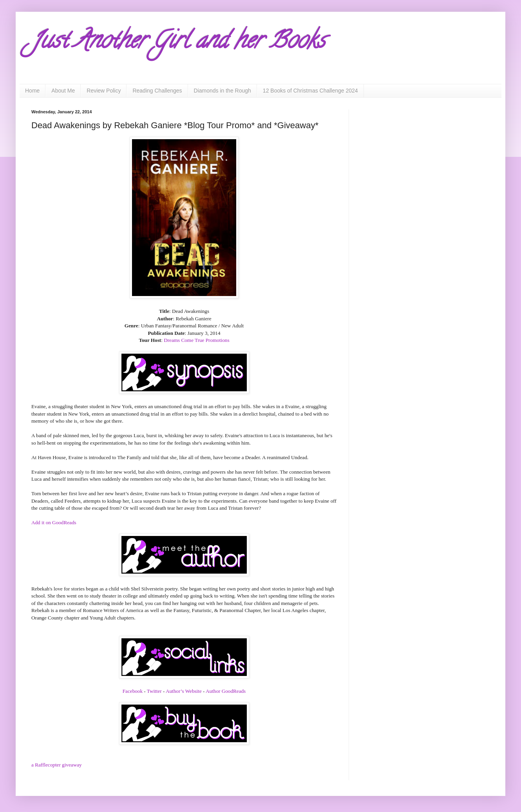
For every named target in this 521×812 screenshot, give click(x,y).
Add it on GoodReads (54, 522)
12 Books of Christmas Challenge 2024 (310, 91)
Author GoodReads (226, 691)
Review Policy (104, 91)
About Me (63, 91)
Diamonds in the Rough (223, 91)
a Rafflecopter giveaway (57, 765)
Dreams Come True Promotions (196, 340)
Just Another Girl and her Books (178, 43)
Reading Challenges (157, 91)
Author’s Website (184, 691)
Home (32, 91)
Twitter (155, 691)
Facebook (133, 691)
